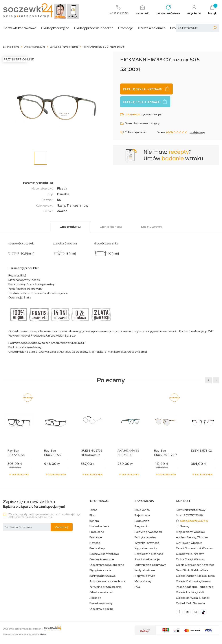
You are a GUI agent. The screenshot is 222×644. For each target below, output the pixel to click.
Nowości (95, 543)
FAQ (137, 587)
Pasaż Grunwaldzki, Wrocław (195, 548)
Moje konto (142, 510)
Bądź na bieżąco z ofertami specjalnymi (34, 504)
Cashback (133, 114)
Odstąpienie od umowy (150, 565)
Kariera (94, 521)
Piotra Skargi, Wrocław (190, 559)
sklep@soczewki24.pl (194, 521)
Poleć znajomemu (133, 132)
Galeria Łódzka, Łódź (190, 592)
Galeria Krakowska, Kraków (193, 581)
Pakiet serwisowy (101, 603)
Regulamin (142, 526)
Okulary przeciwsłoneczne (94, 28)
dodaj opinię (197, 132)
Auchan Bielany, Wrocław (192, 537)
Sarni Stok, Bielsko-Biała (192, 570)
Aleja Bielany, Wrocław (190, 532)
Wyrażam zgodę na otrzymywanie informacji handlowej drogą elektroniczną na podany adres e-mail (44, 516)
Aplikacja (95, 598)
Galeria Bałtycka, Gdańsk (193, 598)
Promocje (126, 28)
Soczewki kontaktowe (20, 28)
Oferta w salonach (152, 28)
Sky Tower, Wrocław (189, 543)
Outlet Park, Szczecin (190, 603)
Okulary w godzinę (101, 609)
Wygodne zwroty (146, 548)
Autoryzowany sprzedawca (108, 581)
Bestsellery (97, 548)
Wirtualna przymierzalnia (106, 587)
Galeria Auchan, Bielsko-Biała (195, 576)
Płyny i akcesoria (100, 570)
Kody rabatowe (145, 570)
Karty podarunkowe (103, 576)
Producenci (97, 532)
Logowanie (142, 521)
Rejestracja (142, 515)
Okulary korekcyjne (55, 28)
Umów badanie (99, 526)
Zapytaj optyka (145, 576)
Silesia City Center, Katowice (195, 565)
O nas (93, 510)
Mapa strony (143, 581)
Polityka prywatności (148, 532)
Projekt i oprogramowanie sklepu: (25, 634)
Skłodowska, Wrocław (190, 554)
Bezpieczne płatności (149, 554)
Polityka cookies (145, 537)
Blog (92, 515)
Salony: (185, 526)
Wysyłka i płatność (147, 543)
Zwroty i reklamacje (147, 559)
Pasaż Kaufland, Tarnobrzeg (195, 587)
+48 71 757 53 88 (191, 515)
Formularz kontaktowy (191, 510)
